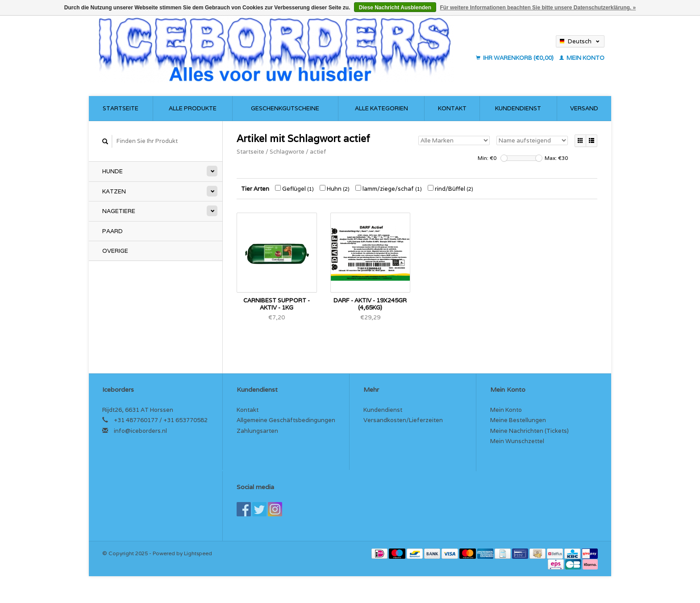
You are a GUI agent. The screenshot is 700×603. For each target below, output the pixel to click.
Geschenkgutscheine (285, 108)
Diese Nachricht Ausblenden (395, 8)
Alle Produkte (193, 108)
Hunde (112, 171)
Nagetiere (119, 211)
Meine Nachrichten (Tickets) (529, 431)
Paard (112, 231)
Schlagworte (287, 152)
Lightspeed (198, 553)
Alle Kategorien (381, 108)
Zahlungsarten (257, 431)
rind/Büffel (450, 189)
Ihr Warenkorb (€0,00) (515, 58)
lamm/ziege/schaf (389, 189)
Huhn (335, 189)
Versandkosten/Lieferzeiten (403, 420)
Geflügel (294, 189)
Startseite (121, 108)
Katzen (114, 191)
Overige (115, 251)
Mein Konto (582, 58)
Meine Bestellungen (518, 420)
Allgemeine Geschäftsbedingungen (286, 420)
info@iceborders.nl (140, 431)
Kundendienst (518, 108)
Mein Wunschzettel (517, 441)
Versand (584, 108)
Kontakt (452, 108)
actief (318, 152)
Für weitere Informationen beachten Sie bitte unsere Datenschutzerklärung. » (538, 8)
